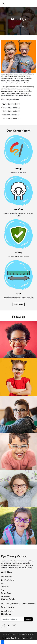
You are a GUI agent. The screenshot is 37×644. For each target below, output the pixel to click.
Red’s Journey (6, 596)
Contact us (5, 587)
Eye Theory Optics (14, 556)
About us (4, 583)
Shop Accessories (7, 577)
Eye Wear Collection (8, 580)
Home (14, 27)
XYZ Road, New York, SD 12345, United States (18, 604)
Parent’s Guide (6, 593)
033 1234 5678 (8, 607)
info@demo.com (8, 611)
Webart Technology (28, 638)
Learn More (19, 304)
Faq (2, 590)
